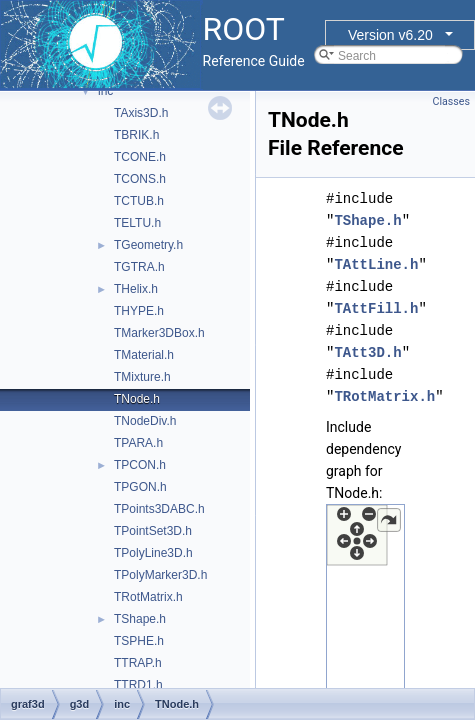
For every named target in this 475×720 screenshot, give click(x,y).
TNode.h (137, 399)
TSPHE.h (139, 641)
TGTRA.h (139, 267)
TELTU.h (137, 223)
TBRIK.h (136, 135)
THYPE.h (139, 311)
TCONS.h (140, 179)
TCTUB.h (139, 201)
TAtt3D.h (367, 352)
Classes (451, 101)
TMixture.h (142, 377)
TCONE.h (140, 157)
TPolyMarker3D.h (160, 575)
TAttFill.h (376, 308)
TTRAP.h (138, 663)
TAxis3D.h (141, 113)
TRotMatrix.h (148, 597)
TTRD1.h (138, 685)
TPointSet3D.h (153, 531)
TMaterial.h (144, 355)
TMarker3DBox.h (159, 333)
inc (105, 91)
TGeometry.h (148, 245)
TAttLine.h (376, 264)
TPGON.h (140, 487)
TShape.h (140, 619)
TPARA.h (138, 443)
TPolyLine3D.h (153, 553)
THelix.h (136, 289)
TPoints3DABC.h (159, 509)
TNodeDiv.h (145, 421)
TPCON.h (140, 465)
